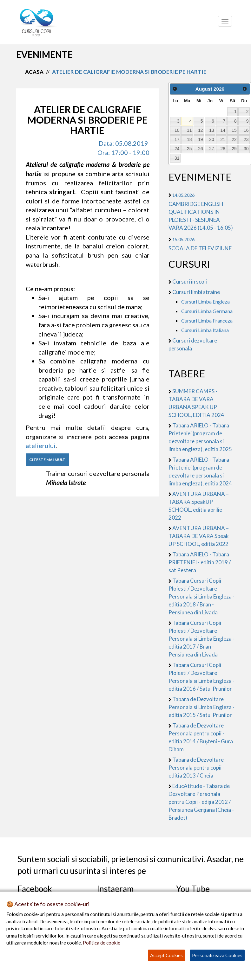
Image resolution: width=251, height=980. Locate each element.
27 (211, 149)
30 (246, 149)
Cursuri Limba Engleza (205, 301)
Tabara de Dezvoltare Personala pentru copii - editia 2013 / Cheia (196, 768)
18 (189, 139)
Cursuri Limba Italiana (205, 330)
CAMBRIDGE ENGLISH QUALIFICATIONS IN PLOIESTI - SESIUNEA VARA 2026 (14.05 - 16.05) (201, 212)
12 (200, 130)
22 (234, 139)
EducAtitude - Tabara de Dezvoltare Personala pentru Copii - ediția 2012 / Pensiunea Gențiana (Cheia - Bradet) (201, 802)
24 (177, 149)
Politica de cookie (102, 943)
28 (223, 149)
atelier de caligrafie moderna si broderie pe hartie (129, 72)
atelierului (41, 445)
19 (200, 139)
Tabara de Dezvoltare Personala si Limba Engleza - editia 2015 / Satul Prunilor (201, 707)
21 (223, 139)
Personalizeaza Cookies (217, 955)
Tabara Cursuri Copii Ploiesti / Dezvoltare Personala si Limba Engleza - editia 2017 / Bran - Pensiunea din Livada (201, 639)
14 (223, 130)
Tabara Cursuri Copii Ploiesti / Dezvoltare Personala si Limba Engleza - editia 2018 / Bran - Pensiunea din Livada (201, 596)
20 (211, 139)
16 (246, 130)
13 (211, 130)
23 (246, 139)
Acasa (34, 72)
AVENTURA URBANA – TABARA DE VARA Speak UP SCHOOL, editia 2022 (199, 536)
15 (234, 130)
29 (234, 149)
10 (177, 130)
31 (177, 158)
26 (200, 149)
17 (177, 139)
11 (189, 130)
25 (189, 149)
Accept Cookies (166, 955)
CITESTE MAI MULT (47, 460)
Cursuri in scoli (190, 282)
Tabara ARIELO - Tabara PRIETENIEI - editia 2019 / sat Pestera (200, 562)
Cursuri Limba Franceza (207, 320)
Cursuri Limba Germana (207, 311)
